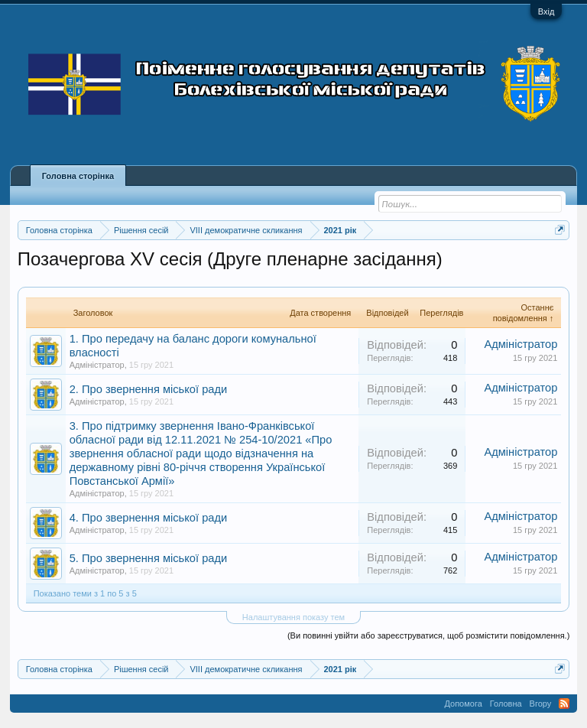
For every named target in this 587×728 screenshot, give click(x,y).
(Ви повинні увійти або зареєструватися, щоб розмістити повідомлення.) (428, 635)
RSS (564, 704)
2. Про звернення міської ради (149, 389)
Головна (506, 704)
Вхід (546, 11)
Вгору (541, 704)
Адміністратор (97, 365)
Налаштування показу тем (293, 617)
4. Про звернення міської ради (149, 518)
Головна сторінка (78, 176)
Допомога (463, 704)
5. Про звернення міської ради (149, 558)
